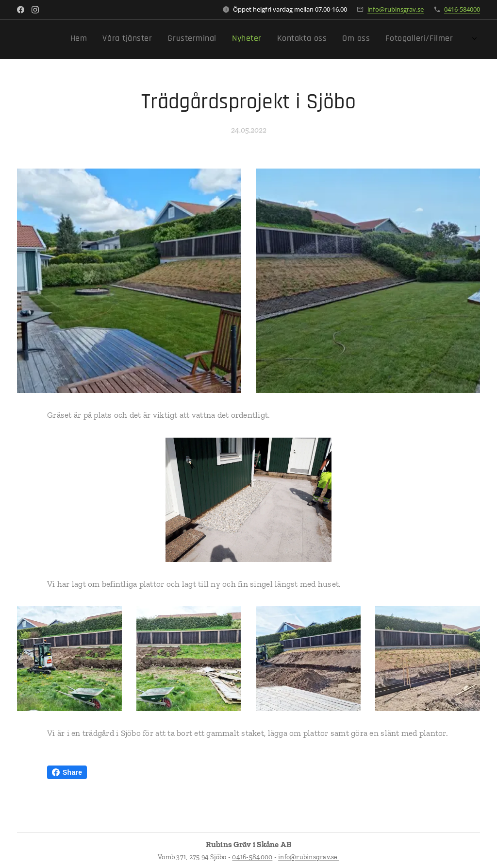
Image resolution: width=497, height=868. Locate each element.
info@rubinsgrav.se (396, 9)
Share (67, 772)
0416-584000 (462, 9)
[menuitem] (364, 39)
